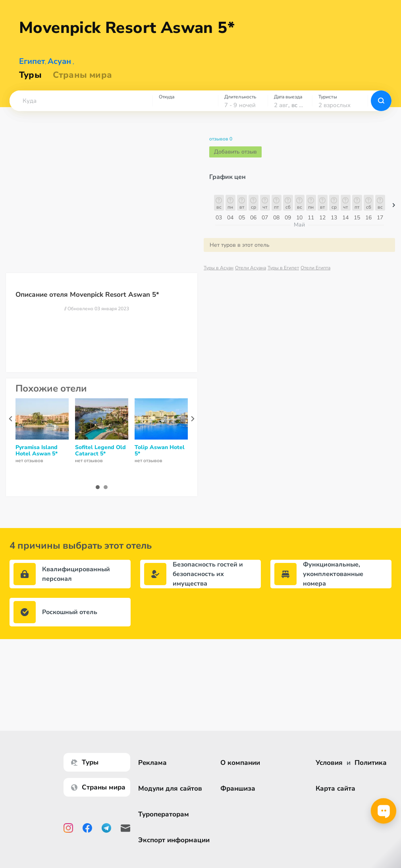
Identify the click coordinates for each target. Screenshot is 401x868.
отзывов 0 (221, 145)
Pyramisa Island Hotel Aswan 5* (37, 457)
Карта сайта (335, 788)
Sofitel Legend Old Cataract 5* (100, 457)
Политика (371, 763)
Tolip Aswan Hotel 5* (160, 457)
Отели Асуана (251, 274)
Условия (329, 763)
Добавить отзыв (235, 158)
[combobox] (81, 107)
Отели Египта (315, 274)
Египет (32, 68)
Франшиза (238, 788)
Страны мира (82, 81)
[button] (81, 107)
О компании (240, 763)
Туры (30, 81)
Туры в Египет (283, 274)
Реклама (152, 763)
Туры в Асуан (219, 274)
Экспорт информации (174, 840)
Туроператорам (164, 814)
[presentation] (11, 425)
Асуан (59, 68)
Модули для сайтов (170, 788)
